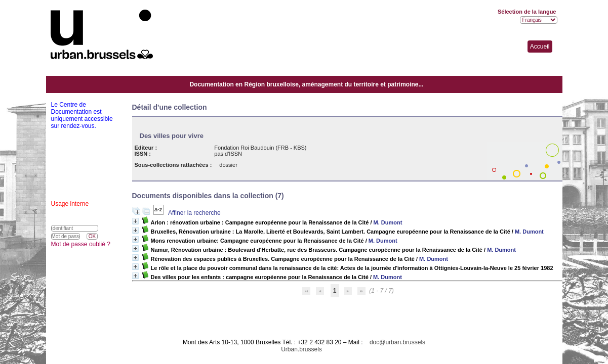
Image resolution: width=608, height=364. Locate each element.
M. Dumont (388, 222)
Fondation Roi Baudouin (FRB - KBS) (260, 148)
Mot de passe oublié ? (81, 244)
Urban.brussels (301, 349)
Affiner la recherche (194, 213)
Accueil (540, 47)
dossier (228, 165)
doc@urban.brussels (397, 342)
